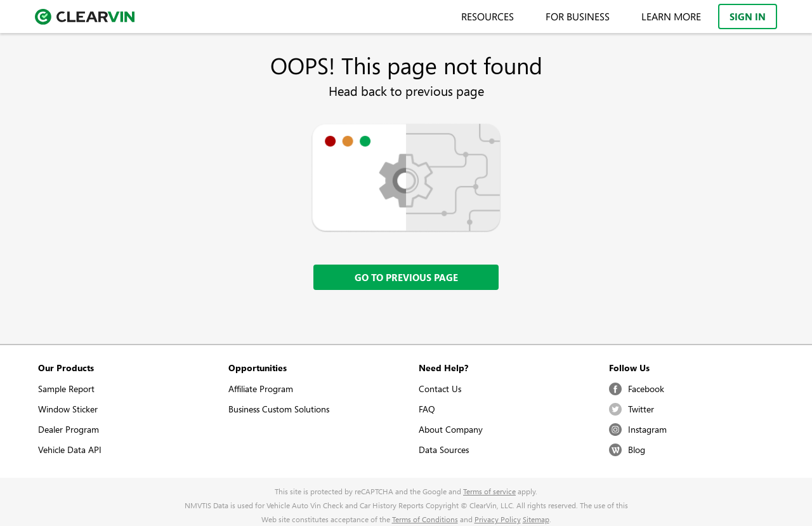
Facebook (637, 389)
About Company (451, 429)
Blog (627, 450)
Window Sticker (68, 409)
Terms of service (489, 491)
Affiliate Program (261, 389)
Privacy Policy (498, 519)
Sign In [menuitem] (748, 16)
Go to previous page (406, 277)
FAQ (427, 409)
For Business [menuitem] (578, 16)
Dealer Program (69, 429)
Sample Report (66, 389)
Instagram (638, 430)
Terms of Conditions (425, 519)
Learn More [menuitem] (671, 16)
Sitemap (536, 519)
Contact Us (440, 389)
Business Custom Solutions (279, 409)
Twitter (632, 409)
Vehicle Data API (70, 450)
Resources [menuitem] (488, 16)
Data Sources (444, 450)
